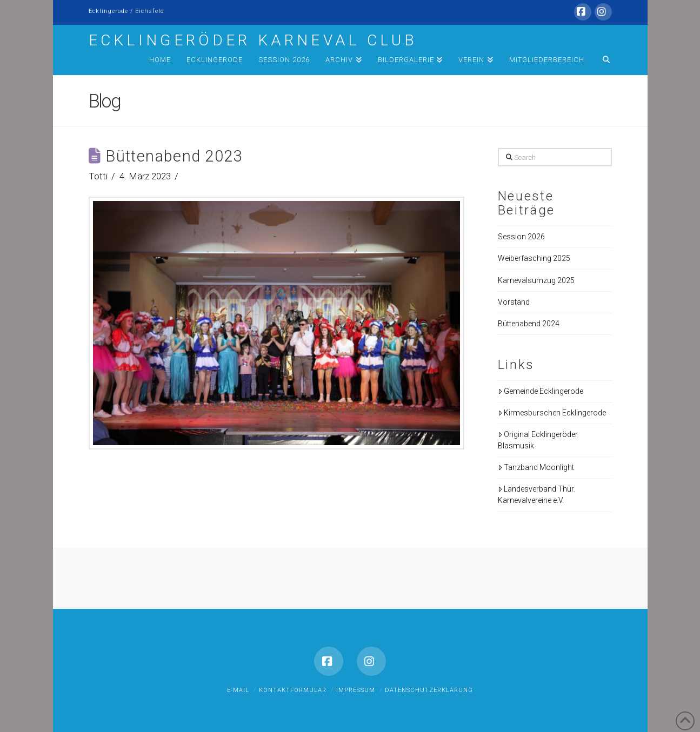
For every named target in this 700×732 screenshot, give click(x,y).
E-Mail (238, 690)
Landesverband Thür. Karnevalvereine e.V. (536, 495)
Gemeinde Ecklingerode (541, 391)
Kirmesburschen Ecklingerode (552, 413)
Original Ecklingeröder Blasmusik (538, 440)
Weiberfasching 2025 (534, 258)
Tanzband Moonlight (536, 467)
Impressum (356, 690)
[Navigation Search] (602, 62)
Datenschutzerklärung (429, 690)
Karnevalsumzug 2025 (536, 280)
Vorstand (514, 302)
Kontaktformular (293, 690)
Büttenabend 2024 (529, 324)
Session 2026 (521, 237)
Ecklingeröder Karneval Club (253, 41)
